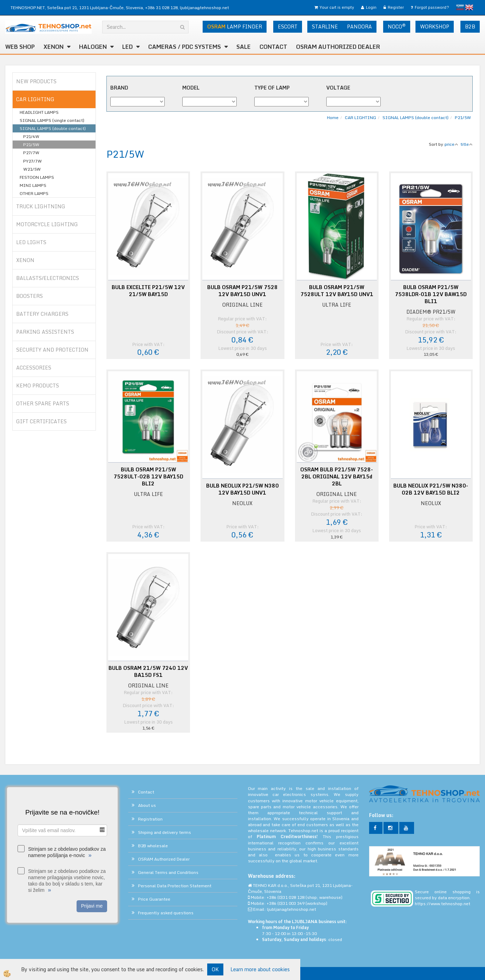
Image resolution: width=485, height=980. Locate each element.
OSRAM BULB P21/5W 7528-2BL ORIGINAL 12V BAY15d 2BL (337, 477)
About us (147, 805)
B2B (470, 27)
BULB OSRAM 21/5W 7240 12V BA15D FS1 (148, 672)
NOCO (397, 26)
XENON (54, 47)
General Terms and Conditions (168, 872)
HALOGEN (93, 47)
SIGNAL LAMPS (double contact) (53, 128)
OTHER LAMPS (34, 193)
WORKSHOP (435, 27)
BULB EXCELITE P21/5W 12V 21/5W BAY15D (148, 291)
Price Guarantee (154, 899)
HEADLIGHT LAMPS (39, 112)
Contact (273, 47)
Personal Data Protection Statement (175, 886)
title (467, 144)
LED (127, 47)
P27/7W (31, 153)
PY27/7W (32, 161)
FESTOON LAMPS (37, 177)
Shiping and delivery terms (165, 832)
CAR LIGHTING (361, 117)
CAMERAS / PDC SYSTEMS (185, 47)
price (451, 144)
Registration (150, 819)
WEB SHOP (20, 47)
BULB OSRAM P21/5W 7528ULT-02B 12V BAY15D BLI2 (148, 477)
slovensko (460, 7)
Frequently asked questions (166, 913)
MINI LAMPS (33, 185)
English (469, 7)
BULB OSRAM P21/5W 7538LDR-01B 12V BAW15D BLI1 (431, 294)
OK (215, 969)
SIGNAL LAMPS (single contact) (52, 120)
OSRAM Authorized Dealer (338, 47)
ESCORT (288, 27)
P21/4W (31, 136)
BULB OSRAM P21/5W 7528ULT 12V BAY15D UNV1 (337, 291)
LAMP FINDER (235, 27)
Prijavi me (92, 906)
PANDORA (359, 27)
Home (333, 117)
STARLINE (325, 27)
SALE (244, 47)
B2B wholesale (153, 846)
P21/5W (31, 145)
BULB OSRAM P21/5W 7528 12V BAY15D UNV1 (242, 291)
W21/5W (32, 169)
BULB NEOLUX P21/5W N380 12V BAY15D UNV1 (242, 489)
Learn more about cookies (260, 969)
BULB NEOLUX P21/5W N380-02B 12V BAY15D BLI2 (431, 489)
